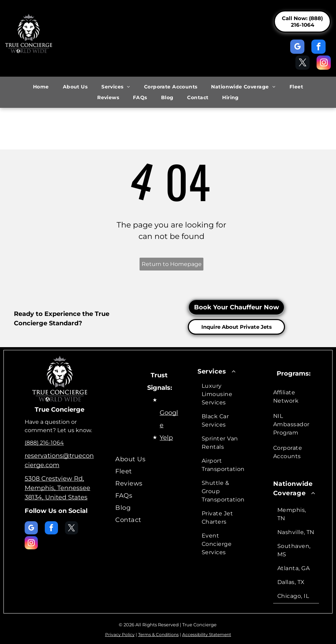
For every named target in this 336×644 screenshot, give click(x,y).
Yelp (166, 438)
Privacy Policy (120, 634)
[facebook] (318, 48)
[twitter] (303, 63)
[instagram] (324, 63)
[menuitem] (41, 87)
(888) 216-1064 (44, 443)
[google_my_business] (297, 48)
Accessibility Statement (207, 634)
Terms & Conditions (158, 634)
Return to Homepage (172, 264)
